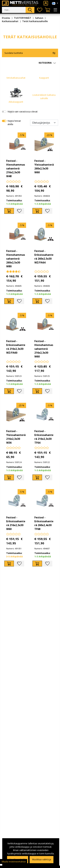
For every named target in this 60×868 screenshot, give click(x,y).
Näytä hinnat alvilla (14, 123)
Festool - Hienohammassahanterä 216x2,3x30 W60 (44, 349)
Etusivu (6, 18)
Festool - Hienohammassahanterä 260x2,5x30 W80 (16, 259)
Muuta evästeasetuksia (14, 862)
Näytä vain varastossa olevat (23, 112)
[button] (30, 63)
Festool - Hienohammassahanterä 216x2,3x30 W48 (16, 168)
